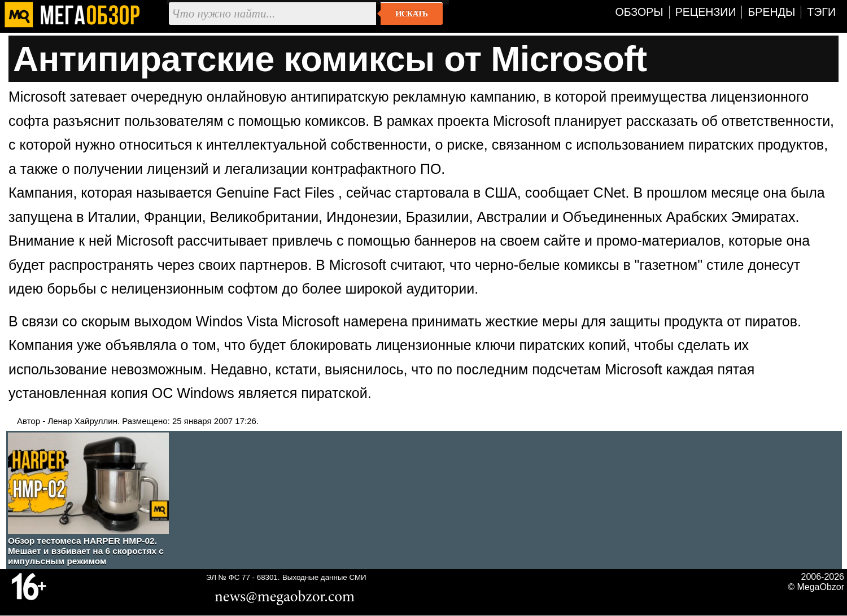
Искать (411, 14)
